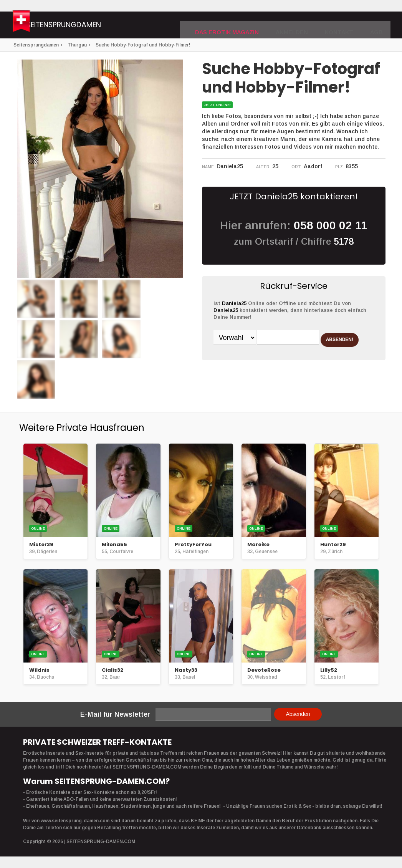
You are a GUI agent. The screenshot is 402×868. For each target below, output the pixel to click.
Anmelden (302, 25)
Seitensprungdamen (98, 26)
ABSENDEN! (243, 358)
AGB (378, 25)
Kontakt (344, 25)
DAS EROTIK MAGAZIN (246, 25)
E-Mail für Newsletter (115, 714)
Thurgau (77, 45)
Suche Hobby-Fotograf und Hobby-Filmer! (143, 45)
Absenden (298, 714)
